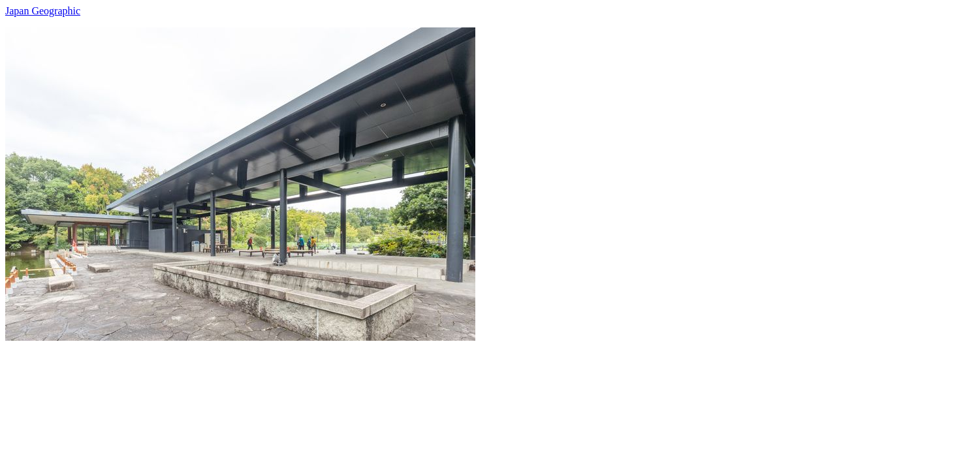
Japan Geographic (43, 11)
